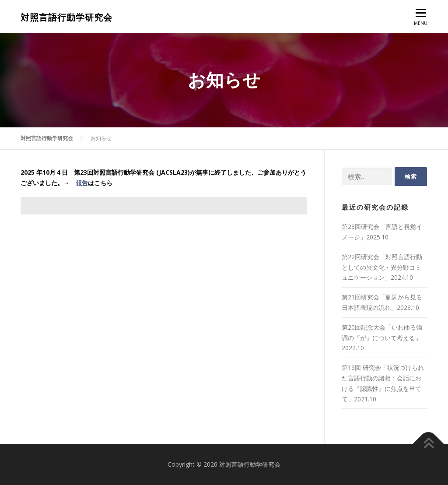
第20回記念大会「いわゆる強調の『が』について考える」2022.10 (382, 338)
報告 (82, 183)
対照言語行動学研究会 (66, 18)
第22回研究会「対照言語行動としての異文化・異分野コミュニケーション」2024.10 (382, 267)
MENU (421, 19)
